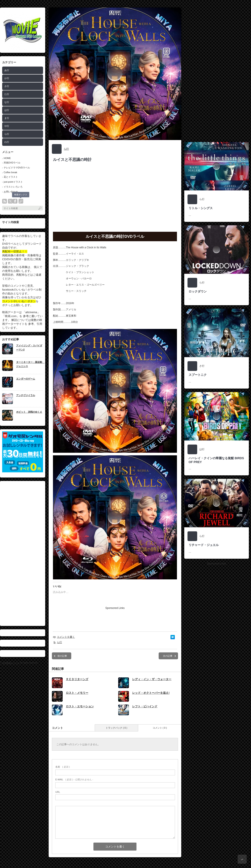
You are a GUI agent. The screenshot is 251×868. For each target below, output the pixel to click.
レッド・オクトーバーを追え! (151, 693)
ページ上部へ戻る (242, 859)
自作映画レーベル (11, 663)
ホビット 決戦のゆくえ (29, 412)
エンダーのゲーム (26, 379)
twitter (10, 201)
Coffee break (10, 172)
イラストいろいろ (13, 187)
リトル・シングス (201, 208)
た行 (7, 94)
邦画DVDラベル (12, 163)
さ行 (7, 86)
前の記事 (62, 656)
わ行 (7, 142)
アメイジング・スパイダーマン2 (29, 348)
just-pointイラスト (13, 182)
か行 (7, 78)
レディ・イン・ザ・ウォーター (152, 679)
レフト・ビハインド (145, 706)
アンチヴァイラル (26, 395)
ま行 (7, 118)
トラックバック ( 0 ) (116, 728)
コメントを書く (66, 637)
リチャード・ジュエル (204, 545)
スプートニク (198, 375)
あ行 (7, 70)
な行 (7, 102)
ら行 (7, 134)
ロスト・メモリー (77, 693)
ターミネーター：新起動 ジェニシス (30, 364)
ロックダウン (198, 291)
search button (21, 201)
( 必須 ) (63, 767)
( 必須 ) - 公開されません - (74, 779)
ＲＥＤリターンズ (77, 679)
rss (5, 201)
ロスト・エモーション (80, 706)
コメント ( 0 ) (160, 728)
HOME (7, 158)
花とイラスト (11, 177)
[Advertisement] (23, 553)
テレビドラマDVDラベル (17, 168)
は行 (7, 110)
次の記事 (168, 656)
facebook (15, 201)
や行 (7, 126)
